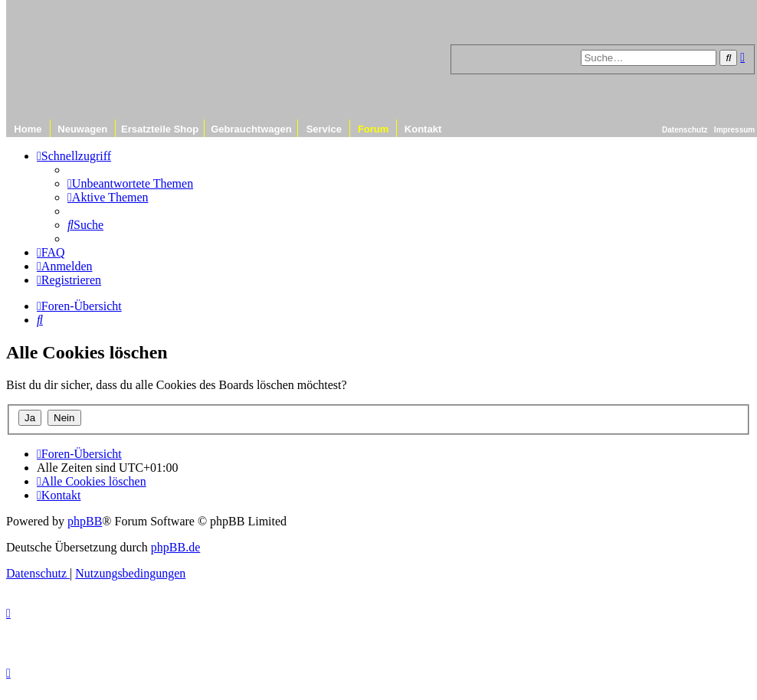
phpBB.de (175, 547)
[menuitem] (130, 183)
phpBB (85, 521)
